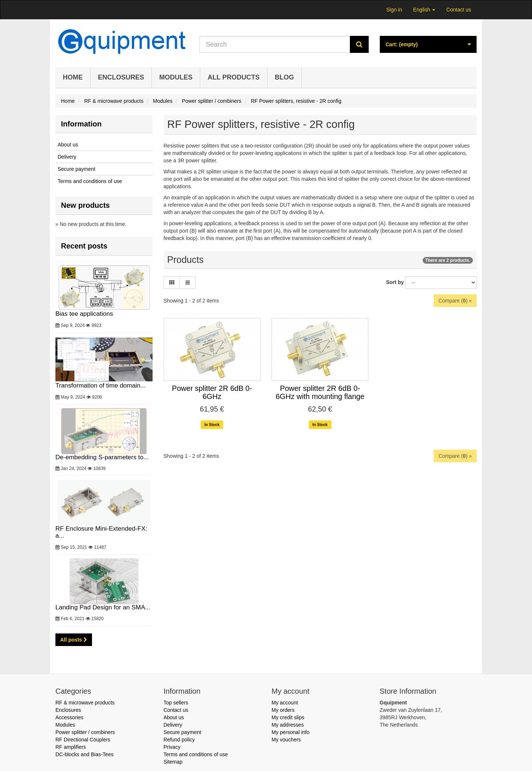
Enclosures (121, 77)
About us (68, 145)
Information (81, 124)
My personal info (291, 732)
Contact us (459, 10)
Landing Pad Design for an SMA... (104, 585)
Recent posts (84, 246)
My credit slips (288, 717)
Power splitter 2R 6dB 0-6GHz (212, 392)
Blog (284, 77)
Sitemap (173, 762)
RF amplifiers (71, 747)
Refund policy (179, 740)
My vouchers (286, 740)
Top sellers (176, 703)
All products (234, 77)
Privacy (172, 747)
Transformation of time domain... (104, 363)
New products (85, 205)
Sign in (394, 10)
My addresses (288, 725)
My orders (283, 710)
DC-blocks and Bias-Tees (84, 754)
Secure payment (76, 169)
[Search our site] (275, 44)
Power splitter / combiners (85, 732)
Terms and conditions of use (90, 181)
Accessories (69, 717)
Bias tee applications (104, 291)
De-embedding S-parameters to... (104, 434)
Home (73, 77)
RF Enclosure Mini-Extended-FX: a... (104, 509)
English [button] (424, 10)
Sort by (395, 282)
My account (285, 703)
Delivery (67, 157)
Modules (176, 77)
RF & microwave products (85, 703)
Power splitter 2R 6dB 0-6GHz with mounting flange (320, 392)
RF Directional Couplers (83, 740)
